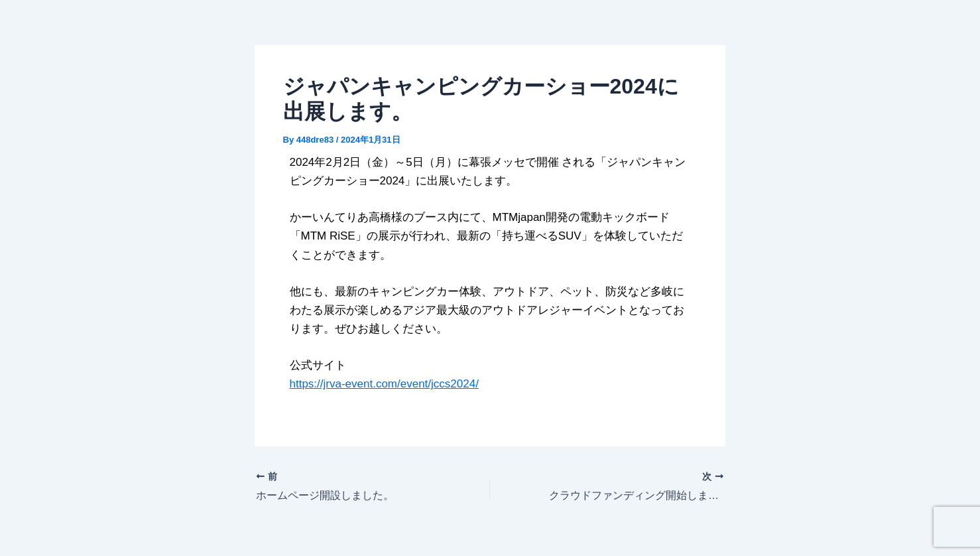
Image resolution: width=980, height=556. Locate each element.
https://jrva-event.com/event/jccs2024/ (384, 384)
